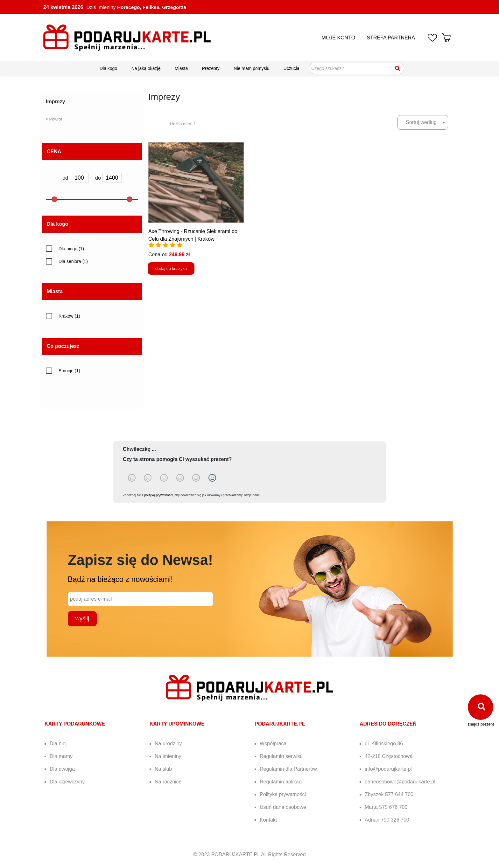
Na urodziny (168, 744)
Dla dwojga (62, 769)
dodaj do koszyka (171, 269)
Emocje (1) (69, 371)
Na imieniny (168, 756)
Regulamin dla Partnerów (288, 769)
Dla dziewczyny (67, 782)
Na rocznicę (168, 782)
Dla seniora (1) (73, 261)
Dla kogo (108, 68)
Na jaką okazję (146, 68)
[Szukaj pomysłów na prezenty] (356, 68)
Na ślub (163, 769)
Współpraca (273, 744)
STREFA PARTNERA (391, 38)
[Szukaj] (398, 68)
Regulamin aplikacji (282, 782)
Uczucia (292, 68)
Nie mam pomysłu (251, 68)
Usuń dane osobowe (283, 807)
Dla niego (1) (71, 249)
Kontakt (268, 820)
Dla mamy (61, 756)
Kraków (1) (69, 316)
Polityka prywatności (283, 794)
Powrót (54, 119)
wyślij (82, 618)
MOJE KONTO (339, 38)
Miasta (181, 68)
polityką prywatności (158, 495)
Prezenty (211, 68)
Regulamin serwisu (281, 756)
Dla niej (58, 744)
